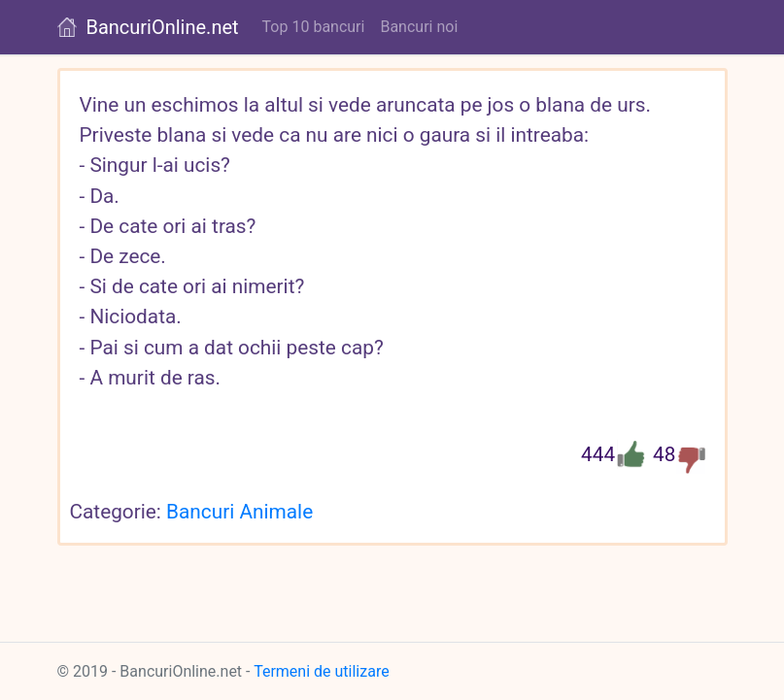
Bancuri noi (419, 27)
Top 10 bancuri (314, 27)
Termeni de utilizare (322, 671)
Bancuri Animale (239, 512)
